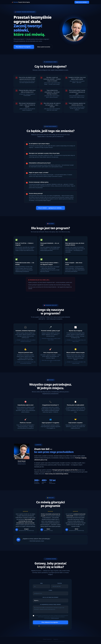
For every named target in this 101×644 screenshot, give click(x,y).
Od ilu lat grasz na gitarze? (50, 597)
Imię (41, 583)
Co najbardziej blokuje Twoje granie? (51, 604)
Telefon (60, 583)
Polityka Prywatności (47, 639)
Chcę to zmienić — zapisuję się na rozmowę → (50, 208)
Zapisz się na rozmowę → (82, 2)
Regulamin (56, 639)
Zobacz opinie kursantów (44, 47)
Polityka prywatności (55, 618)
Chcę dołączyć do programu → (24, 47)
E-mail (50, 590)
